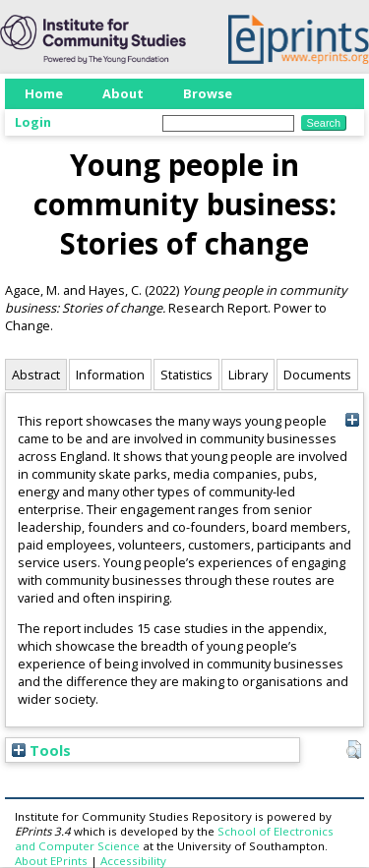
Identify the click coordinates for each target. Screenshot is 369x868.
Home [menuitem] (44, 93)
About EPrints (51, 861)
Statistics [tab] (186, 375)
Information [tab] (110, 375)
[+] (352, 419)
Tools (41, 750)
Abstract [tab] (36, 375)
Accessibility (133, 861)
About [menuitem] (123, 93)
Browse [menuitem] (208, 93)
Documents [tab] (317, 375)
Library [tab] (248, 375)
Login (33, 122)
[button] (354, 750)
